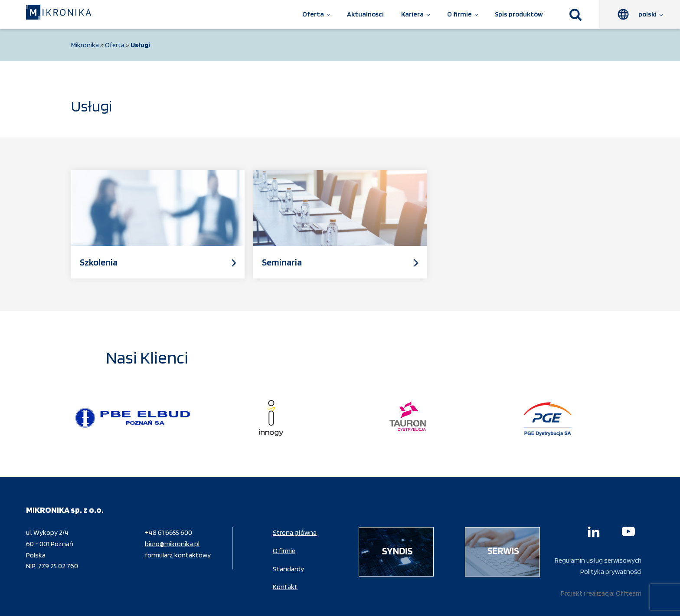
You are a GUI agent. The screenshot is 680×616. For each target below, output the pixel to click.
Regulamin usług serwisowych (598, 560)
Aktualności (365, 14)
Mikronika (85, 45)
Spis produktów (519, 14)
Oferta (313, 14)
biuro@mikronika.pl (172, 544)
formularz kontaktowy (178, 555)
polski (647, 14)
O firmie (459, 14)
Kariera (412, 14)
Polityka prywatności (611, 572)
